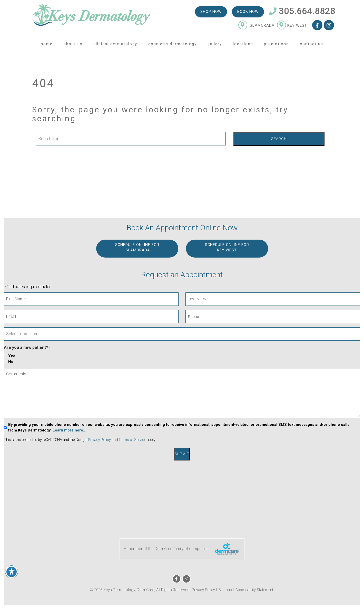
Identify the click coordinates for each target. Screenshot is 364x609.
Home (47, 46)
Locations (243, 46)
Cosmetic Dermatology (173, 46)
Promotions (276, 46)
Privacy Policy (99, 440)
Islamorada (256, 27)
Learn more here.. (69, 430)
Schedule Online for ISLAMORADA (137, 248)
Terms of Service (132, 440)
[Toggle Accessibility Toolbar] (12, 572)
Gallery (215, 46)
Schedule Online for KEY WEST (227, 248)
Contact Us (312, 46)
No (11, 362)
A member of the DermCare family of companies (182, 548)
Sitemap (224, 589)
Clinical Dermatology (115, 46)
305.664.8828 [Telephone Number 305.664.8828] (302, 13)
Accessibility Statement (255, 589)
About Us (73, 46)
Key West (292, 27)
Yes (12, 356)
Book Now (248, 13)
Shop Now (211, 13)
